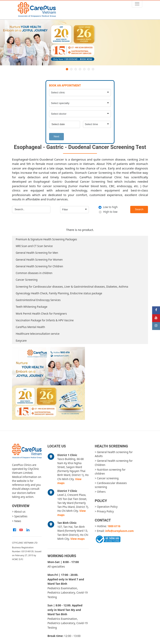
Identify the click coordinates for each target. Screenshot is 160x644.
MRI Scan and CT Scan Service (34, 246)
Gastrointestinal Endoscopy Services (38, 300)
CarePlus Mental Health (30, 327)
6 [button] (89, 69)
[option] (80, 43)
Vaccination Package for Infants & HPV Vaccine (45, 320)
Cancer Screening (27, 280)
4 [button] (80, 69)
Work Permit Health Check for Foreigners (41, 314)
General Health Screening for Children (39, 266)
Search (139, 209)
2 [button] (71, 69)
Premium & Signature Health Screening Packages (46, 239)
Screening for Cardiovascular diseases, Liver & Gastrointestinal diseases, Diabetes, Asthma (72, 287)
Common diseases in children (34, 273)
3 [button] (76, 69)
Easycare (21, 341)
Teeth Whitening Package (32, 307)
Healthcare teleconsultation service (38, 334)
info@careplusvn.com (119, 531)
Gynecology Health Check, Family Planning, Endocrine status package (59, 293)
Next (57, 136)
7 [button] (93, 69)
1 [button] (67, 69)
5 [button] (84, 69)
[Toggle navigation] (137, 4)
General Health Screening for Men (37, 253)
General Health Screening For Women (39, 260)
